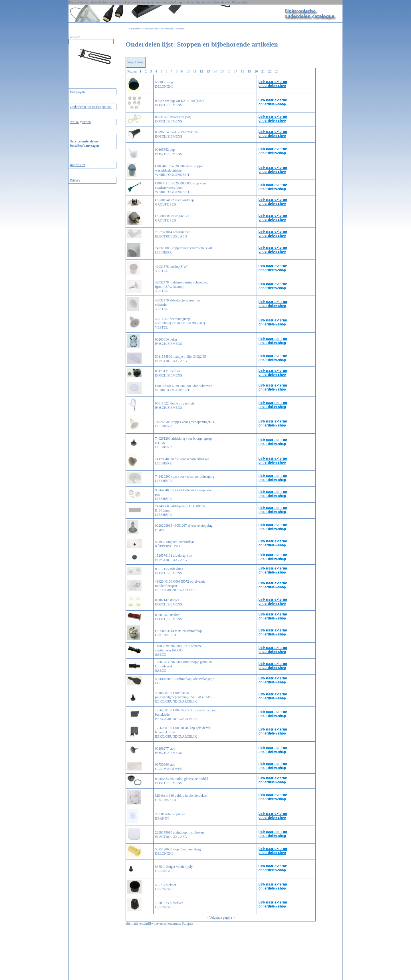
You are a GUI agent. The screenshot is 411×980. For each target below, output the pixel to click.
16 (229, 71)
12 (202, 71)
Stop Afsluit (136, 62)
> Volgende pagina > (220, 917)
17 (236, 71)
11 (195, 71)
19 (249, 71)
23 (277, 71)
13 (208, 71)
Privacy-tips (240, 2)
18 (243, 71)
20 (256, 71)
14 (215, 71)
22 (270, 71)
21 (263, 71)
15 (222, 71)
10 (188, 71)
